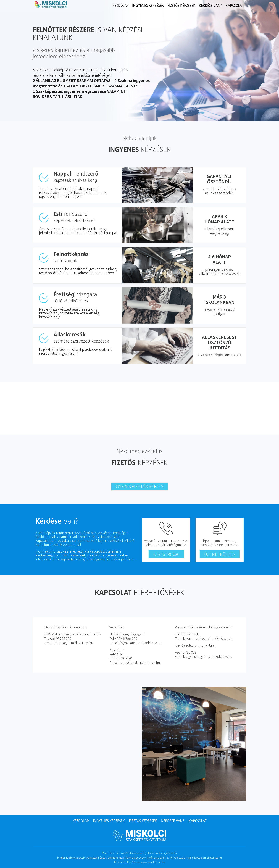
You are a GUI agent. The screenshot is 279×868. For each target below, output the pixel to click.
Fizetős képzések (181, 6)
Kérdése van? (210, 6)
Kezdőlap (121, 6)
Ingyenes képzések (148, 6)
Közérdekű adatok (113, 853)
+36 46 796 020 (166, 554)
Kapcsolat (235, 6)
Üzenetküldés (220, 554)
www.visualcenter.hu (153, 862)
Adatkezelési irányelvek (139, 853)
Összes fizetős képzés (140, 486)
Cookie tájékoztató (166, 853)
